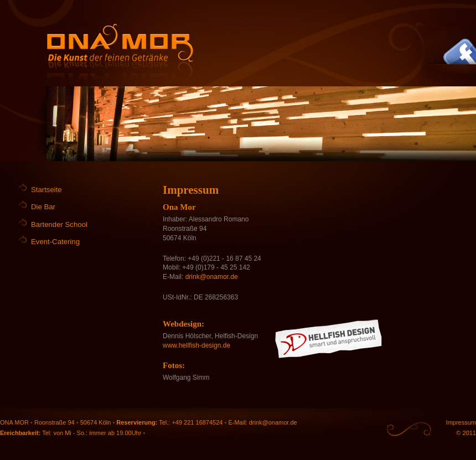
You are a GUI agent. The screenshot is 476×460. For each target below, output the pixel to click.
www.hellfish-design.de (196, 345)
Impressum (461, 422)
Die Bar (43, 207)
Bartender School (59, 224)
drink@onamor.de (212, 277)
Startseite (46, 190)
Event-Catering (55, 242)
